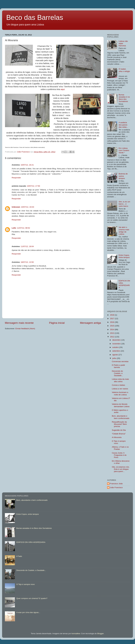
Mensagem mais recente (19, 323)
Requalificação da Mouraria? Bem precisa (119, 424)
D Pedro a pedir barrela (119, 366)
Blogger (100, 634)
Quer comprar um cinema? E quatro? (32, 598)
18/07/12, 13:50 (27, 262)
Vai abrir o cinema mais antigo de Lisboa (124, 231)
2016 (112, 322)
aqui (62, 89)
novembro (117, 344)
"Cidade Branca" (119, 434)
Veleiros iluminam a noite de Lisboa (120, 393)
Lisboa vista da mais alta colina (120, 380)
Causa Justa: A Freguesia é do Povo (119, 455)
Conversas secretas (120, 361)
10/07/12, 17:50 (34, 186)
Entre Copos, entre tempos (124, 256)
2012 (112, 337)
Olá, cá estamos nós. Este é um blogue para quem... (121, 469)
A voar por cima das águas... (28, 612)
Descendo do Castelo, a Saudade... (117, 373)
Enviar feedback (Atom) (25, 329)
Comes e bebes (119, 385)
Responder (16, 178)
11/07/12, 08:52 (24, 228)
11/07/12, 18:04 (27, 246)
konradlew (76, 634)
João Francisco (116, 487)
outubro (116, 347)
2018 (112, 315)
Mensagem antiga (90, 323)
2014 (112, 330)
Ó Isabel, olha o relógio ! (124, 71)
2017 (112, 319)
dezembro (117, 340)
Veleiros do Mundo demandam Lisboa (121, 405)
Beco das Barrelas (35, 18)
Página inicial (57, 323)
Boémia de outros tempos (123, 176)
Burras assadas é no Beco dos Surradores (124, 98)
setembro (116, 351)
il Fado (19, 556)
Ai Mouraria (117, 437)
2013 (112, 333)
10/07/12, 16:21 (27, 165)
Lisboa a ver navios (120, 389)
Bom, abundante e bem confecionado (121, 417)
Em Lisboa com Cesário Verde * (124, 150)
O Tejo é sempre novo (25, 584)
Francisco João (116, 484)
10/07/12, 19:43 (28, 207)
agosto (115, 355)
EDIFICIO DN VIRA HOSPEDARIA (124, 284)
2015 (112, 326)
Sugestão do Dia (119, 430)
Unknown (16, 207)
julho (115, 358)
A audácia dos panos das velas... (123, 125)
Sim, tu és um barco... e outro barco (124, 204)
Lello (14, 228)
